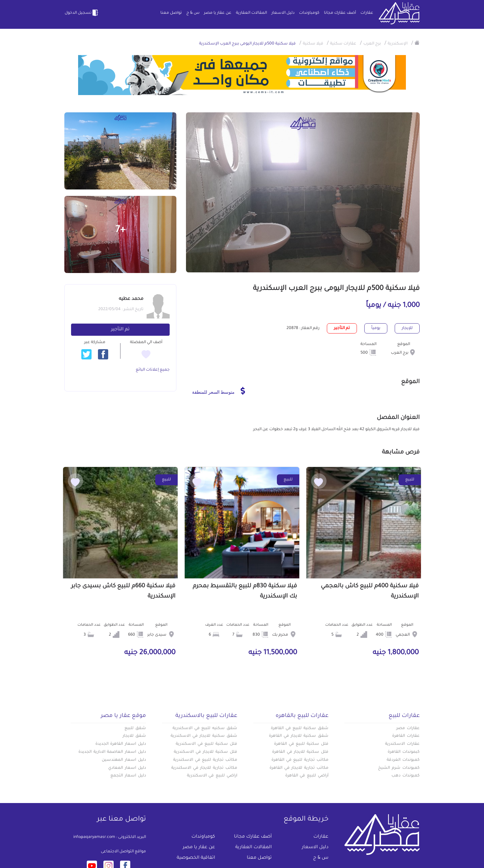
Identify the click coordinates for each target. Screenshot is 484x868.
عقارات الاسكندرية (402, 744)
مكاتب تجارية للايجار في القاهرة (299, 768)
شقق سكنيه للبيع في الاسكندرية (205, 728)
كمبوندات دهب (406, 776)
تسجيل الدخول (82, 13)
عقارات (367, 13)
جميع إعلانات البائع (153, 370)
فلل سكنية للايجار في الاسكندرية (206, 752)
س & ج (193, 13)
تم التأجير (120, 330)
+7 (121, 230)
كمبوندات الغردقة (403, 760)
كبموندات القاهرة (404, 752)
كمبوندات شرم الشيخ (399, 768)
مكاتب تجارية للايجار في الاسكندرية (204, 768)
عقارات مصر (408, 728)
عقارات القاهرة (406, 736)
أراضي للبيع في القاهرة (307, 776)
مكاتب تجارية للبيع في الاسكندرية (205, 760)
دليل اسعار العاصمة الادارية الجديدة (112, 752)
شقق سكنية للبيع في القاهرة (300, 728)
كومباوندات (309, 13)
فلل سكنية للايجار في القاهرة (300, 752)
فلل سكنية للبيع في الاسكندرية (206, 744)
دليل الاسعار (283, 13)
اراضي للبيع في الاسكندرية (212, 776)
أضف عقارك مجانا (340, 13)
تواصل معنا (171, 13)
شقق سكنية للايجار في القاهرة (299, 736)
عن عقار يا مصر (218, 13)
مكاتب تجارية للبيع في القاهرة (300, 760)
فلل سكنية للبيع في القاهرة (301, 744)
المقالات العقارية (251, 13)
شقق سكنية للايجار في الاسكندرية (204, 736)
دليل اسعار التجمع (128, 776)
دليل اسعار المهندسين (124, 760)
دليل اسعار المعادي (127, 768)
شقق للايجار (134, 736)
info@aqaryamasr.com (94, 837)
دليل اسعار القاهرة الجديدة (121, 744)
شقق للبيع (135, 728)
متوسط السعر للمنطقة (218, 391)
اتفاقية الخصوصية (196, 858)
